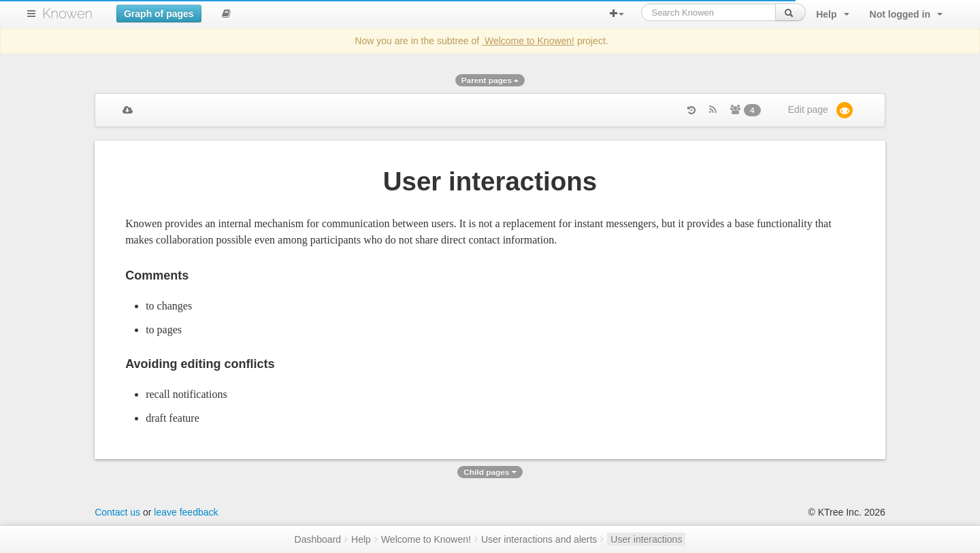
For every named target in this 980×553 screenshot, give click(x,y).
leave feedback (186, 512)
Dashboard (318, 539)
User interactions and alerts (539, 539)
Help (361, 539)
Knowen (67, 14)
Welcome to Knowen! (528, 41)
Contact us (117, 512)
